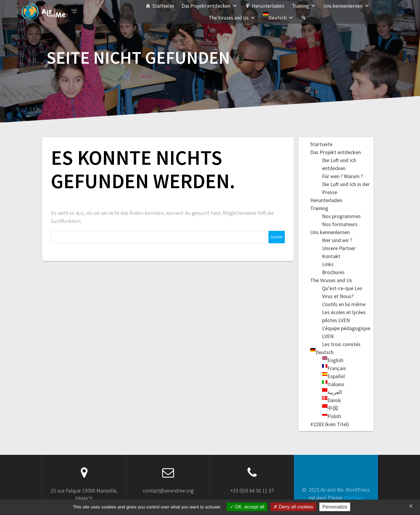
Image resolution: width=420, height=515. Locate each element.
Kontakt (331, 256)
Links (328, 264)
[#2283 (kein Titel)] (304, 18)
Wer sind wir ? (337, 240)
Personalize (335, 507)
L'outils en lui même (344, 304)
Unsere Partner (339, 248)
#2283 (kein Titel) (330, 424)
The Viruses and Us (232, 18)
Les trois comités (341, 344)
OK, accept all (247, 507)
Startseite (163, 6)
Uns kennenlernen (346, 6)
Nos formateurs (340, 224)
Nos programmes (341, 216)
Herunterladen (268, 6)
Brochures (333, 272)
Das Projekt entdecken (210, 6)
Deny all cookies (293, 507)
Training (304, 6)
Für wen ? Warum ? (342, 176)
